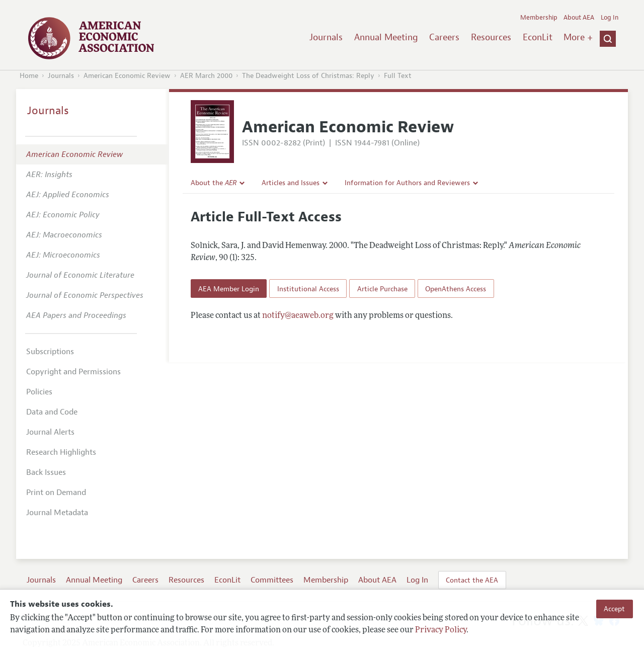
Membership (539, 18)
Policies (39, 392)
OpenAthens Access (456, 289)
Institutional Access (308, 289)
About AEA (579, 18)
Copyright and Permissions (73, 372)
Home (29, 76)
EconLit (538, 37)
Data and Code (52, 412)
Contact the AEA (472, 580)
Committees (272, 580)
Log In (610, 18)
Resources (491, 37)
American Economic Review (127, 76)
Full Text (398, 76)
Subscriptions (50, 352)
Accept (614, 609)
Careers (444, 37)
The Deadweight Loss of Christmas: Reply (308, 76)
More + (578, 37)
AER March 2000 (206, 76)
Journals (326, 37)
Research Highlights (61, 452)
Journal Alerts (50, 432)
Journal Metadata (57, 513)
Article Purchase (382, 289)
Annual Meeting (386, 37)
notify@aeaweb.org (298, 316)
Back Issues (46, 472)
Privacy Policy (441, 630)
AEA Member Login (229, 289)
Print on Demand (56, 492)
